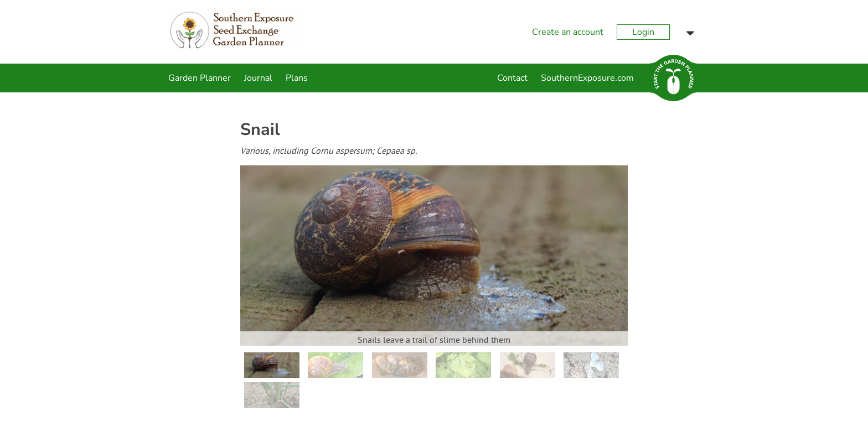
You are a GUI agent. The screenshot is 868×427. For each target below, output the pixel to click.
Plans (297, 78)
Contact (512, 78)
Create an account (568, 32)
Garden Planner (200, 78)
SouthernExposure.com (587, 78)
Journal (258, 78)
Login (643, 32)
